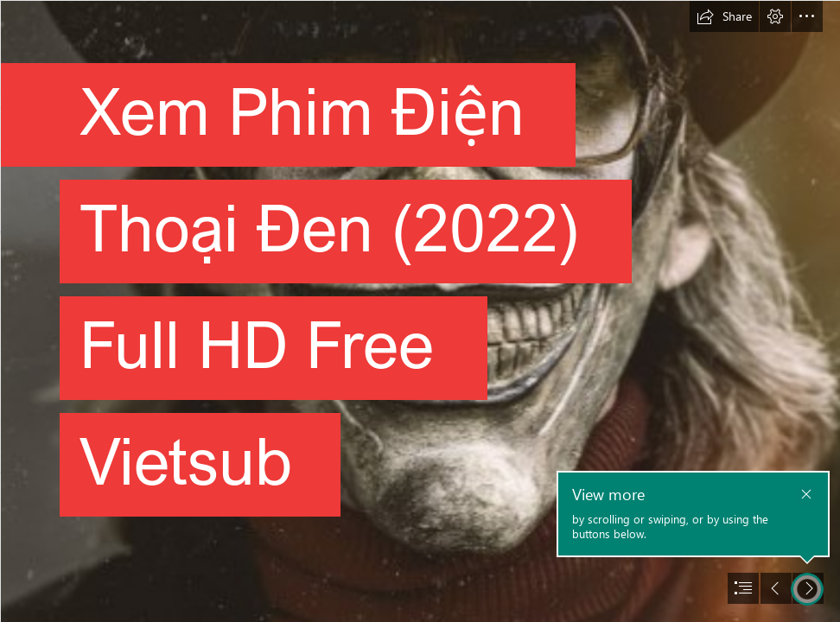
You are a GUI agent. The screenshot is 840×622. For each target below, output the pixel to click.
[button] (724, 16)
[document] (420, 311)
